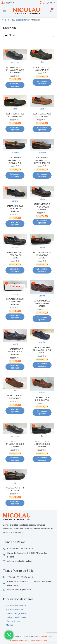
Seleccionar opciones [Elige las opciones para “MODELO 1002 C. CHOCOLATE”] (15, 411)
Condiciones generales (16, 613)
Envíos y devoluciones (16, 617)
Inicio (4, 20)
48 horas (15, 62)
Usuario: (7, 3)
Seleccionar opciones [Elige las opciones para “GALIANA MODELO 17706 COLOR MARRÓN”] (42, 222)
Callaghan (15, 153)
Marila (42, 342)
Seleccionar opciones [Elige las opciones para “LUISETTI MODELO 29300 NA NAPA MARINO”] (15, 367)
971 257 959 (49, 3)
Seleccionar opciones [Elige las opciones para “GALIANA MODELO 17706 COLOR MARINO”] (15, 224)
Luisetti (42, 296)
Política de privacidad (16, 606)
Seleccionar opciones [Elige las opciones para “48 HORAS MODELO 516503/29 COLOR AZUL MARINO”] (15, 85)
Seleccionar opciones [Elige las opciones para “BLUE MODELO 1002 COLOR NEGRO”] (15, 129)
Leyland (42, 248)
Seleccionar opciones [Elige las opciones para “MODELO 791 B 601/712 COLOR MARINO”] (42, 459)
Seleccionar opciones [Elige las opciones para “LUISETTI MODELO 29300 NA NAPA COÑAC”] (42, 319)
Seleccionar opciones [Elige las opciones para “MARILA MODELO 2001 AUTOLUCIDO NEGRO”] (42, 365)
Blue (42, 62)
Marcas (9, 625)
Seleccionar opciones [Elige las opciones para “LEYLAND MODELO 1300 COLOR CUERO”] (42, 270)
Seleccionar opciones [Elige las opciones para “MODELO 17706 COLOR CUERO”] (42, 412)
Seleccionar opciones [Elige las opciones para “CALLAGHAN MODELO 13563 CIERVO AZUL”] (15, 175)
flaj (42, 436)
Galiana (15, 201)
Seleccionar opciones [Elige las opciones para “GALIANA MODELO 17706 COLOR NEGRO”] (15, 270)
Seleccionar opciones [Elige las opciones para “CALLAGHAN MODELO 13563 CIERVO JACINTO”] (42, 175)
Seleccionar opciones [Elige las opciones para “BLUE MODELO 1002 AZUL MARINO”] (42, 82)
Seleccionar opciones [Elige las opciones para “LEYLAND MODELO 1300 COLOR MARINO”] (15, 317)
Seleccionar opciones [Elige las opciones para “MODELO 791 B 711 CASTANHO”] (15, 503)
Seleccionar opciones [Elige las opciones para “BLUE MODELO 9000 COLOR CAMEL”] (42, 129)
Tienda (11, 20)
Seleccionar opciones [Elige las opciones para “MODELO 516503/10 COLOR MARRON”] (15, 459)
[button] (4, 11)
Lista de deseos (13, 621)
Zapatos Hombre (23, 20)
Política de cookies (15, 609)
